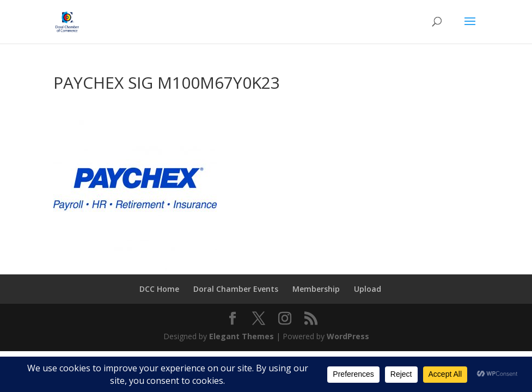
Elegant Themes (241, 336)
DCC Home (159, 289)
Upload (368, 289)
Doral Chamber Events (236, 289)
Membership (316, 289)
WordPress (348, 336)
